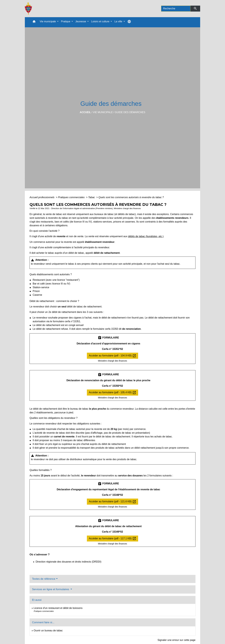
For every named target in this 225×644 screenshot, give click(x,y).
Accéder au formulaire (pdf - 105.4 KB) (112, 393)
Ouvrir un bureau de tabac (48, 631)
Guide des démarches (130, 112)
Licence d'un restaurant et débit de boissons (58, 608)
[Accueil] (28, 9)
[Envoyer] (195, 9)
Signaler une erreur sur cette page (176, 640)
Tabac (92, 197)
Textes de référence (44, 579)
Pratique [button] (66, 21)
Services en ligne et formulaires (51, 589)
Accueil (85, 112)
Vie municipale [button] (48, 21)
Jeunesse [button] (81, 21)
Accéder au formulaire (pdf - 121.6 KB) (112, 502)
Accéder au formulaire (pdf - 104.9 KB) (112, 356)
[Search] (176, 9)
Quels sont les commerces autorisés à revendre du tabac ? (131, 197)
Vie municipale (103, 112)
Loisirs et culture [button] (101, 21)
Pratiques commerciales (72, 197)
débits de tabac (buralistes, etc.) (146, 236)
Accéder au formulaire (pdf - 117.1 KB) (112, 539)
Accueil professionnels (42, 197)
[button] (34, 22)
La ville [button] (119, 21)
